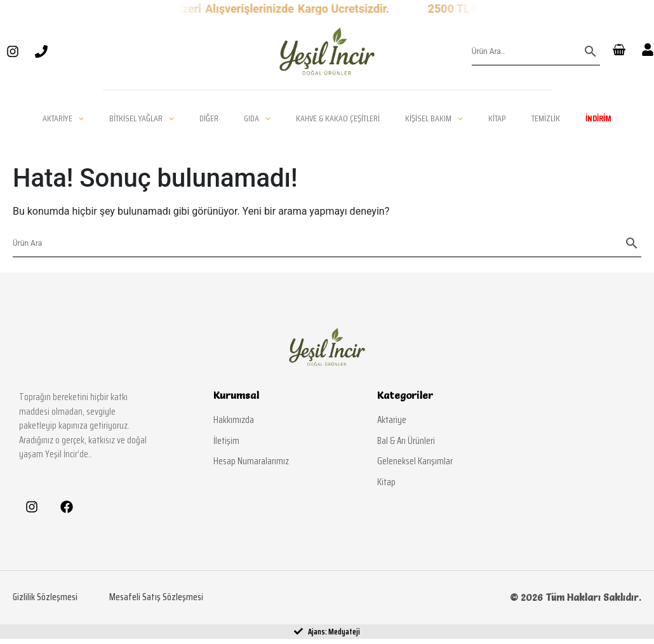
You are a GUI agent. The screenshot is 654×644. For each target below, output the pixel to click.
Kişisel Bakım (434, 118)
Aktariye (63, 118)
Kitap (497, 118)
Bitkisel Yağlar (142, 118)
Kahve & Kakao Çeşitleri (338, 118)
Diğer (209, 118)
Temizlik (546, 118)
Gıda (257, 118)
